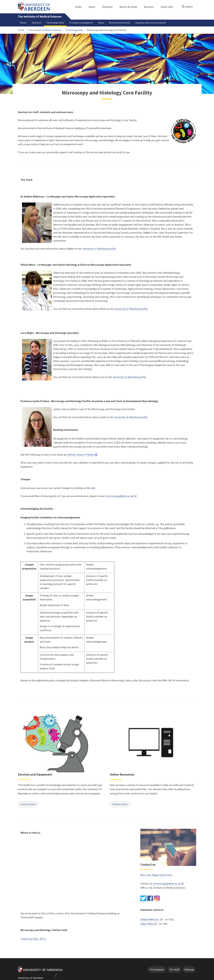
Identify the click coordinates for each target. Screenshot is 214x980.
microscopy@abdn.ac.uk (120, 496)
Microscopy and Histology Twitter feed (44, 930)
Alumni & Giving (130, 7)
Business (150, 7)
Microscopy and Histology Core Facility (107, 30)
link (93, 488)
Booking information (66, 430)
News (101, 23)
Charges (25, 479)
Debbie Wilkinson (150, 920)
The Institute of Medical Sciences (40, 16)
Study (80, 7)
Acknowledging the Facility (37, 509)
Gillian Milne (147, 924)
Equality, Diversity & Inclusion (151, 23)
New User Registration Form (156, 875)
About (94, 7)
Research (109, 7)
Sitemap (189, 970)
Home (21, 30)
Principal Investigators (81, 23)
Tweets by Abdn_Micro (33, 939)
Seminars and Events (120, 23)
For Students (157, 970)
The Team (26, 180)
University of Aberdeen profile (99, 249)
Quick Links (169, 7)
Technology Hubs (55, 23)
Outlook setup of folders (81, 455)
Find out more (29, 804)
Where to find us (30, 833)
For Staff (174, 970)
